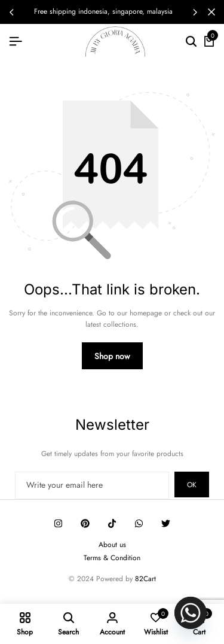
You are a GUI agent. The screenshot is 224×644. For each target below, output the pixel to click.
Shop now (112, 356)
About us (112, 545)
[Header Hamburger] (16, 41)
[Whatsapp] (191, 613)
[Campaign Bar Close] (211, 12)
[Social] (58, 524)
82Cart (145, 579)
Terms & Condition (112, 558)
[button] (195, 12)
